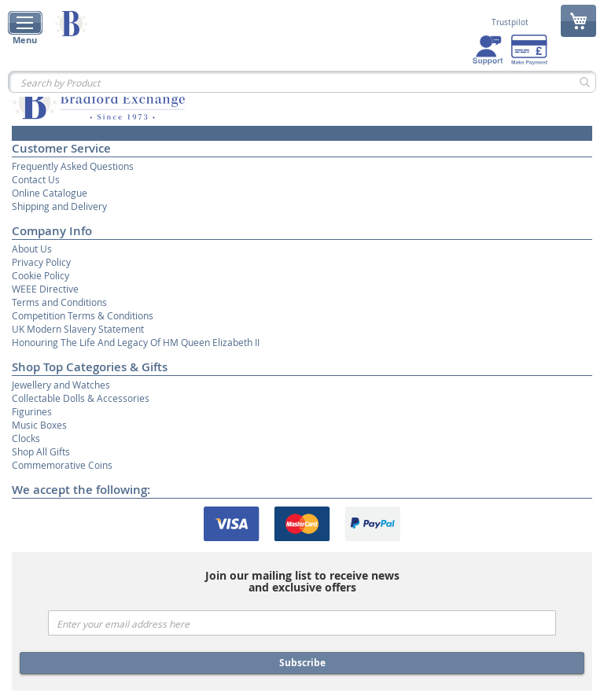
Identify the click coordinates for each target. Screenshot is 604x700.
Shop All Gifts (41, 451)
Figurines (32, 411)
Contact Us (36, 179)
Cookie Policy (41, 275)
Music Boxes (39, 425)
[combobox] (302, 82)
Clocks (26, 438)
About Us (32, 249)
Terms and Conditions (59, 302)
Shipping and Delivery (59, 206)
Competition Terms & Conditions (83, 315)
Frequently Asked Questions (73, 166)
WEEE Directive (45, 289)
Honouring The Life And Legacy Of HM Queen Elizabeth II (136, 342)
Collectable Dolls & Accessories (81, 398)
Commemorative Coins (62, 465)
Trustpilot (510, 23)
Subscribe (302, 663)
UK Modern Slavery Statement (78, 329)
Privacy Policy (41, 262)
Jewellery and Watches (61, 385)
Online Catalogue (50, 193)
